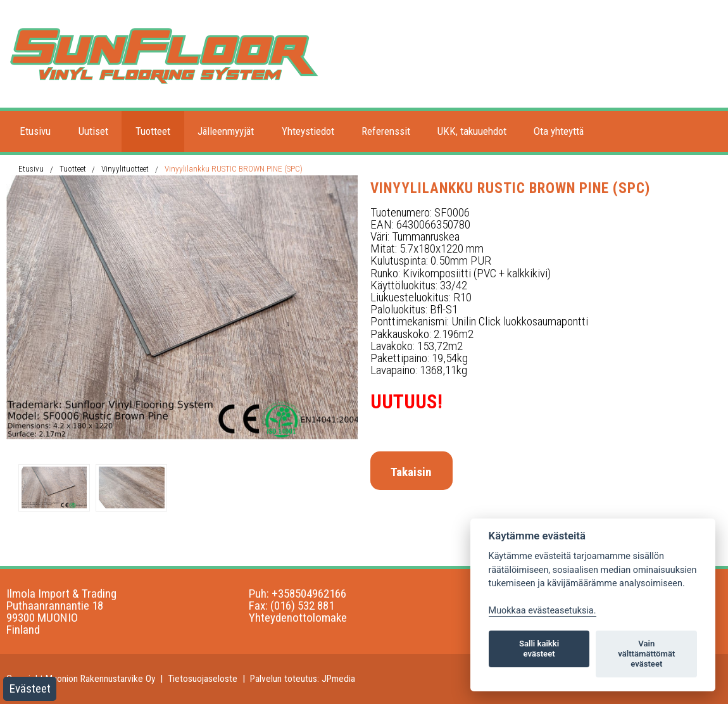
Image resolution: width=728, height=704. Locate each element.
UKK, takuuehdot (472, 131)
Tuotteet (153, 131)
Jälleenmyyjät (226, 131)
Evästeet (30, 688)
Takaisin (411, 472)
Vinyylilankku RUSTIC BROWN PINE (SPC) (234, 169)
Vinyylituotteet (125, 169)
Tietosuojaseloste (203, 679)
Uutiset (93, 131)
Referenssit (386, 131)
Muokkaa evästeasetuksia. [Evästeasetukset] (543, 611)
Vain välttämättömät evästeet (646, 654)
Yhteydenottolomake (298, 618)
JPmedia (338, 679)
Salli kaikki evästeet (539, 649)
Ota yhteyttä (559, 131)
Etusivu (35, 131)
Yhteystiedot (308, 131)
